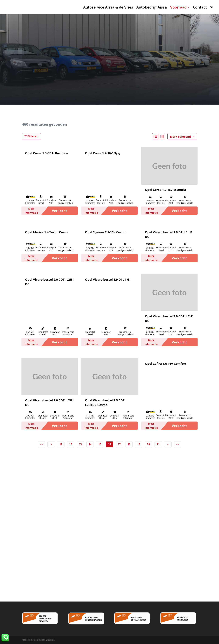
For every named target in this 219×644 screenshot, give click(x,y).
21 (158, 444)
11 (61, 444)
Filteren (31, 136)
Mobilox (50, 640)
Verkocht (59, 211)
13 (80, 444)
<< (41, 444)
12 (71, 444)
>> (178, 444)
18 (129, 444)
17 (119, 444)
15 (100, 444)
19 (139, 444)
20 (148, 444)
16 (109, 444)
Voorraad (178, 8)
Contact (200, 8)
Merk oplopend (182, 137)
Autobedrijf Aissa (152, 8)
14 (90, 444)
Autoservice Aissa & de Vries (108, 8)
